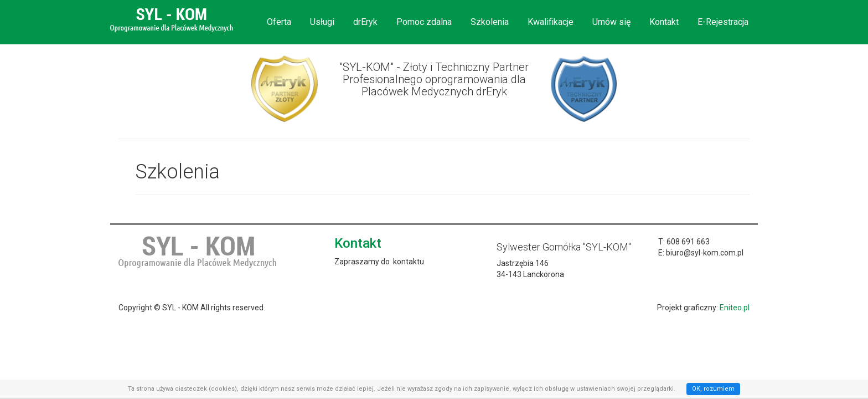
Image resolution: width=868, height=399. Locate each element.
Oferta (279, 22)
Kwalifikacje (551, 22)
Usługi (322, 22)
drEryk (365, 22)
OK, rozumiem (713, 389)
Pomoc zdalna (424, 22)
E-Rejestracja (723, 22)
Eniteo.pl (735, 308)
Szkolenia (490, 22)
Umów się (611, 22)
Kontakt (664, 22)
